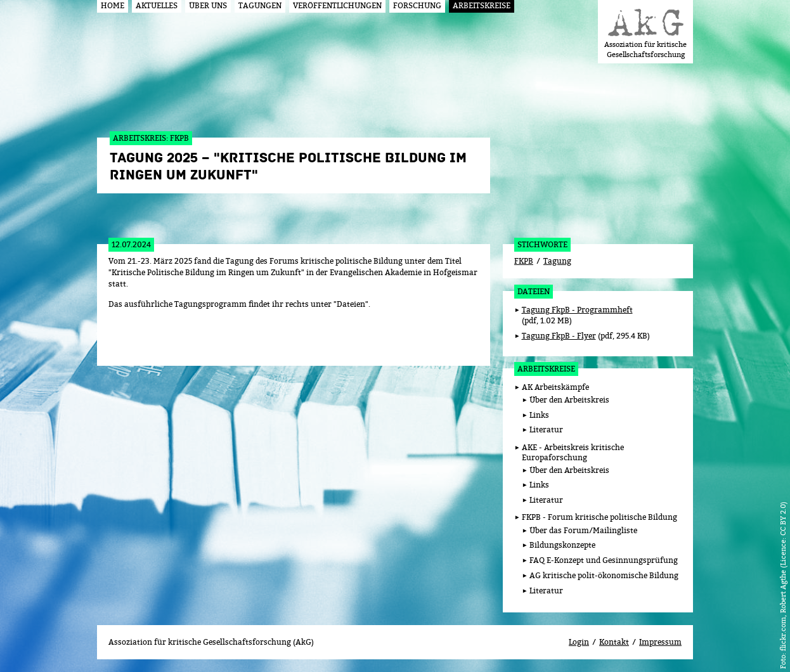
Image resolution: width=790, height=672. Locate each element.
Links (539, 415)
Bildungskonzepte (562, 545)
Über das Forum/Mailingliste (583, 530)
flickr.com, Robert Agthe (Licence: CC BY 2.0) (783, 576)
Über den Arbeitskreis (569, 400)
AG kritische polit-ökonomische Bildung (604, 575)
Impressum (660, 642)
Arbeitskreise (546, 369)
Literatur (546, 430)
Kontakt (614, 642)
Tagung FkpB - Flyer (559, 336)
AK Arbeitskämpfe (555, 387)
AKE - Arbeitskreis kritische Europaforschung (573, 453)
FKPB (524, 261)
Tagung (557, 261)
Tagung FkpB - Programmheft (577, 310)
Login (579, 642)
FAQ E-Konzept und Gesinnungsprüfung (604, 560)
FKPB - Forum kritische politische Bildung (599, 517)
